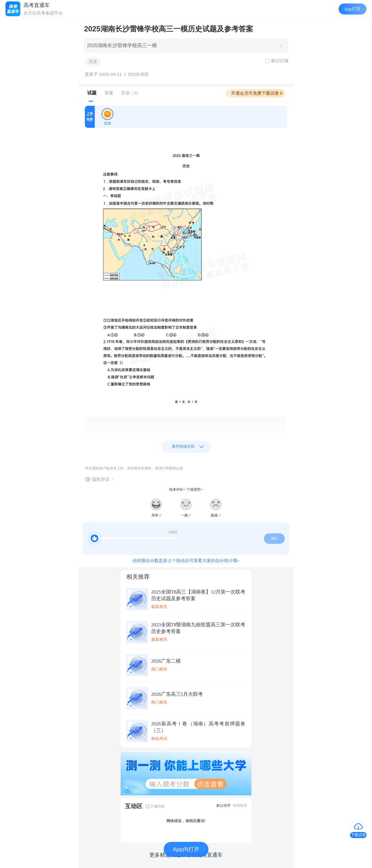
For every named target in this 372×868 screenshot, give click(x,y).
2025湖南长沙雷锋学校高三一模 (122, 45)
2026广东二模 (166, 661)
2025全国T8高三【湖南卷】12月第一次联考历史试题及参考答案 (198, 595)
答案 (109, 93)
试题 (92, 93)
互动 (131, 93)
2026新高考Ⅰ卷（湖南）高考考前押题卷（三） (198, 727)
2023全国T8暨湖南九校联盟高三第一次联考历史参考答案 (198, 628)
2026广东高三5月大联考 (177, 694)
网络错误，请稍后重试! (186, 821)
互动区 (134, 806)
